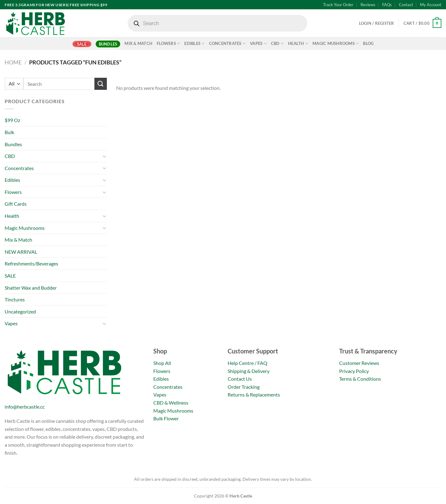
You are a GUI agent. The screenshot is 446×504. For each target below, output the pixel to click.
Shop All (162, 363)
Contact (406, 5)
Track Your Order (338, 5)
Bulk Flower (166, 418)
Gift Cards (16, 204)
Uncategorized (20, 311)
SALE (82, 44)
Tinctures (15, 299)
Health (298, 44)
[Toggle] (104, 156)
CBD (277, 44)
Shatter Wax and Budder (31, 288)
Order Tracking (244, 387)
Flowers (168, 44)
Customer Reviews (359, 363)
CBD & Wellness (171, 403)
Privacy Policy (354, 371)
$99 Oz (12, 120)
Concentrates (227, 44)
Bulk (9, 132)
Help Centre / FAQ (247, 363)
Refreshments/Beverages (31, 263)
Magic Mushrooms (336, 44)
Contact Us (240, 379)
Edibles (194, 44)
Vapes (258, 44)
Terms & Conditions (360, 379)
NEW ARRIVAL (21, 252)
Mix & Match (138, 43)
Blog (368, 43)
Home (13, 62)
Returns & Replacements (254, 394)
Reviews (368, 5)
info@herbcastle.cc (25, 407)
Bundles (108, 44)
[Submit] (101, 84)
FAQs (387, 5)
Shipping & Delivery (249, 371)
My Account (431, 5)
